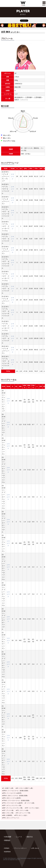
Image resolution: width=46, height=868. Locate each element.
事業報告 (7, 840)
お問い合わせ (35, 848)
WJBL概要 (8, 837)
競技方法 (30, 837)
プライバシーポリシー (20, 848)
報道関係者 (7, 852)
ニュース (19, 837)
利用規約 (7, 848)
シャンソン (13, 176)
